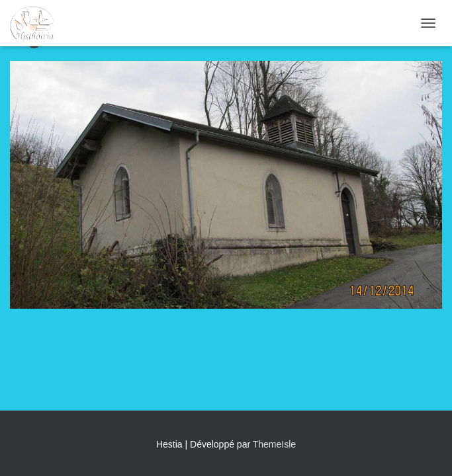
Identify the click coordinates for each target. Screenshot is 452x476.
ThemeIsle (274, 444)
